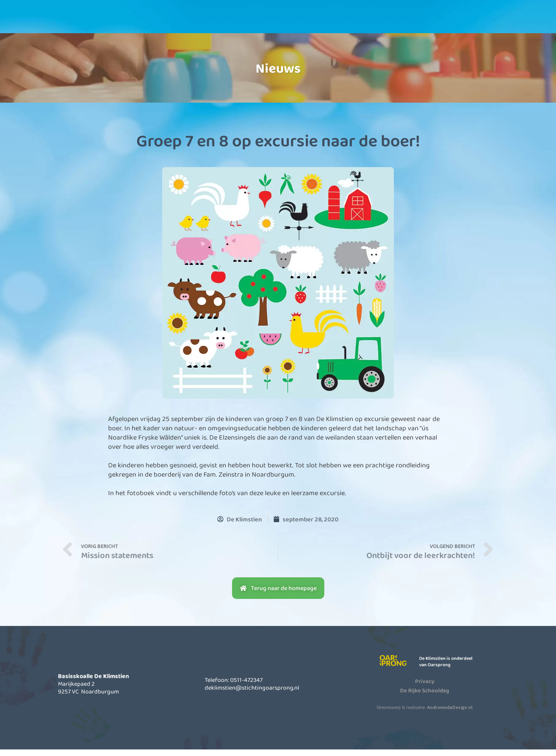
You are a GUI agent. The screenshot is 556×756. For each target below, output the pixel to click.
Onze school (209, 23)
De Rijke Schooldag (425, 697)
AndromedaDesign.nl (450, 714)
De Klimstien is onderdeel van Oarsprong (451, 668)
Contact (401, 23)
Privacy (425, 687)
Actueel (337, 23)
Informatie (273, 23)
